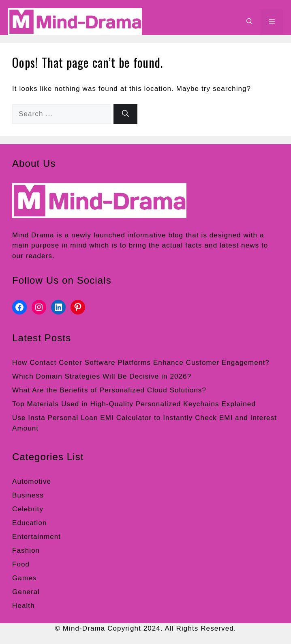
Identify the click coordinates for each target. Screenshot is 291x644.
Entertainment (36, 537)
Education (30, 523)
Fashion (26, 550)
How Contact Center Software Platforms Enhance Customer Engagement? (141, 363)
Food (21, 564)
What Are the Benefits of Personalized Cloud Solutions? (109, 390)
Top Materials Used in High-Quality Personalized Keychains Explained (134, 404)
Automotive (32, 481)
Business (28, 495)
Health (24, 606)
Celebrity (28, 509)
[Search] (125, 114)
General (26, 592)
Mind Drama (33, 235)
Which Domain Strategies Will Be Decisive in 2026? (102, 376)
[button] (249, 22)
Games (24, 578)
